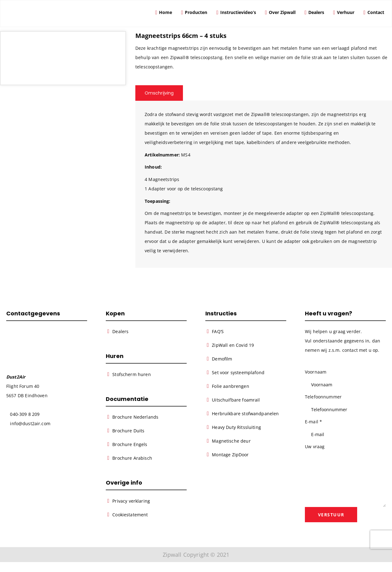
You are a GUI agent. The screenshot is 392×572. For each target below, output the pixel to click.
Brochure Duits (128, 431)
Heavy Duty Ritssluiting (236, 427)
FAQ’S (218, 331)
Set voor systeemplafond (238, 372)
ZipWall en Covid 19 (233, 345)
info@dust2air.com (30, 423)
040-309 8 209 (25, 414)
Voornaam (316, 372)
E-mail (313, 422)
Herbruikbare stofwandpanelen (245, 414)
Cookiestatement (130, 515)
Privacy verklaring (131, 501)
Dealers (120, 331)
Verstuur (331, 515)
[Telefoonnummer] (345, 409)
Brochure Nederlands (135, 417)
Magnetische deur (231, 441)
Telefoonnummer (323, 397)
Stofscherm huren (131, 374)
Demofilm (222, 359)
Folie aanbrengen (230, 386)
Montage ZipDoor (230, 455)
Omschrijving (159, 93)
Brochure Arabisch (132, 458)
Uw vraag (315, 446)
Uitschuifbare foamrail (236, 400)
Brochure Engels (130, 445)
